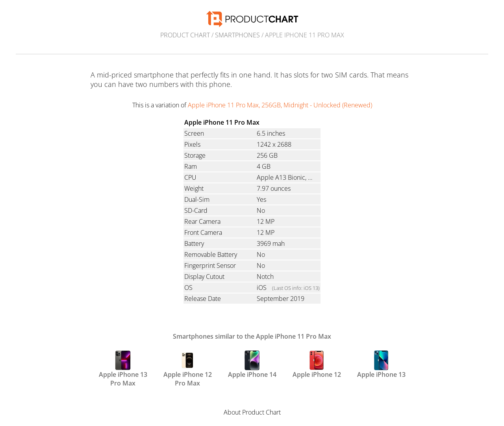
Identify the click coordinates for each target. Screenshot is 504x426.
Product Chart (185, 35)
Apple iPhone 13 (381, 365)
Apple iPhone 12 (317, 365)
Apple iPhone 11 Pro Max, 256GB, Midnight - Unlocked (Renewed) (280, 105)
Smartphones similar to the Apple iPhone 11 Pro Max (252, 336)
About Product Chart (252, 412)
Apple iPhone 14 (252, 365)
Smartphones (237, 35)
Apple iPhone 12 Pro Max (188, 368)
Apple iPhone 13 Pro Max (123, 368)
